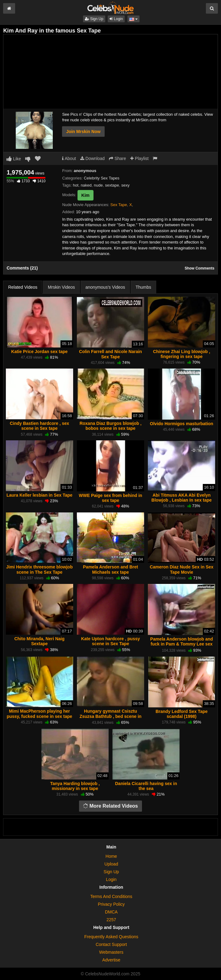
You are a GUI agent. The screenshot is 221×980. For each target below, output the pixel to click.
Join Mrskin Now (83, 132)
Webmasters (111, 952)
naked (86, 185)
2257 (111, 920)
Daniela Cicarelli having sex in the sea (146, 786)
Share (117, 158)
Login (116, 19)
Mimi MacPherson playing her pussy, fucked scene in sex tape (40, 714)
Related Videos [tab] (23, 287)
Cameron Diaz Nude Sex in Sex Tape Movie (181, 569)
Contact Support (111, 944)
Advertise (111, 960)
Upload (111, 864)
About (69, 158)
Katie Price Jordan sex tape (39, 352)
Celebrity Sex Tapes (101, 178)
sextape (112, 185)
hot (76, 185)
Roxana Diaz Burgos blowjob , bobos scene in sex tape (111, 426)
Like (14, 159)
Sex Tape (119, 205)
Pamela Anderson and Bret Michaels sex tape (111, 569)
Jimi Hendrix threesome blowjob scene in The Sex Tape (40, 569)
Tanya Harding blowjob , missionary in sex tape (75, 786)
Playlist (139, 158)
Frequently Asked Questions (111, 937)
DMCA (111, 912)
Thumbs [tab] (143, 287)
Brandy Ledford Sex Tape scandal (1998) (182, 714)
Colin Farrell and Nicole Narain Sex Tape (111, 354)
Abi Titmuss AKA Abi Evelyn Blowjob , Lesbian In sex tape (182, 498)
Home (111, 856)
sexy (125, 185)
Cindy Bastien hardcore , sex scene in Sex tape (40, 426)
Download (92, 158)
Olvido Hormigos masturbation (182, 424)
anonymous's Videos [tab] (105, 287)
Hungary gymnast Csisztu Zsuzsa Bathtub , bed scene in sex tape (111, 716)
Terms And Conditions (111, 896)
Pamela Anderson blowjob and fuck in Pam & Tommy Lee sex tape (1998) (182, 644)
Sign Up (94, 19)
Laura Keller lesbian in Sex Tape (40, 495)
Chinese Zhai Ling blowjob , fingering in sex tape (182, 354)
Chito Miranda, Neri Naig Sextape (39, 641)
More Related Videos (111, 806)
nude (98, 185)
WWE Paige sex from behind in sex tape (110, 498)
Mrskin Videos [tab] (61, 287)
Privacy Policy (111, 904)
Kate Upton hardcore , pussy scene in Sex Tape (111, 641)
